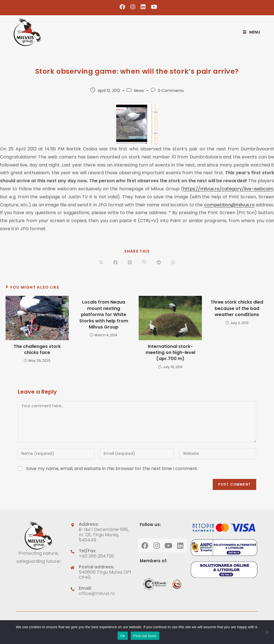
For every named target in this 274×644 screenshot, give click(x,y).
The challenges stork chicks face (37, 350)
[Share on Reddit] (159, 263)
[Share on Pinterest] (130, 263)
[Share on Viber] (144, 263)
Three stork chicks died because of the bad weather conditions (237, 308)
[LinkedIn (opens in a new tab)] (143, 7)
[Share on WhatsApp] (173, 263)
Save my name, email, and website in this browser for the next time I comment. (112, 469)
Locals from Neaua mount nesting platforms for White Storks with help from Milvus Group (104, 315)
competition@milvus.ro (229, 205)
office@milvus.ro (97, 593)
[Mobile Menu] (249, 32)
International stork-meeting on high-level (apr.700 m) (170, 353)
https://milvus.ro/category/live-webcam (228, 189)
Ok (123, 636)
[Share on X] (101, 263)
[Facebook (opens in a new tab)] (122, 7)
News (139, 91)
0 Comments (171, 91)
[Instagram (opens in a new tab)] (133, 7)
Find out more (145, 636)
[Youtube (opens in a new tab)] (153, 7)
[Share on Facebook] (115, 263)
